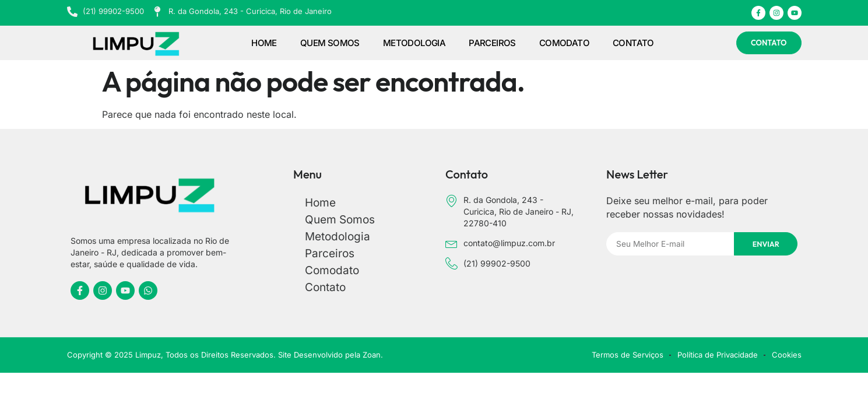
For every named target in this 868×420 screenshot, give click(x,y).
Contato (633, 43)
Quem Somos (330, 43)
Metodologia (414, 43)
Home (264, 43)
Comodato (564, 43)
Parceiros (492, 43)
